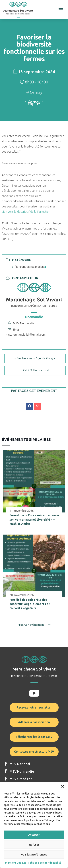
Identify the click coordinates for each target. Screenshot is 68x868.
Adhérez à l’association (34, 722)
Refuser (34, 845)
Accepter (34, 835)
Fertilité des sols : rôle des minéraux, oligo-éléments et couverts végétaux (30, 604)
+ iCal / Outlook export (35, 370)
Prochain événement (34, 625)
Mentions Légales (16, 863)
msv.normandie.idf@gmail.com (26, 335)
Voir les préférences (34, 855)
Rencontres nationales (29, 267)
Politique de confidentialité (45, 863)
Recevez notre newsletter (34, 707)
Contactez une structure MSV (34, 752)
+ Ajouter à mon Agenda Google (35, 358)
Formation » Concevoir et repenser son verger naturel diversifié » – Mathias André (34, 519)
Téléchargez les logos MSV (34, 737)
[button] (63, 786)
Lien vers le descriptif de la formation (26, 212)
